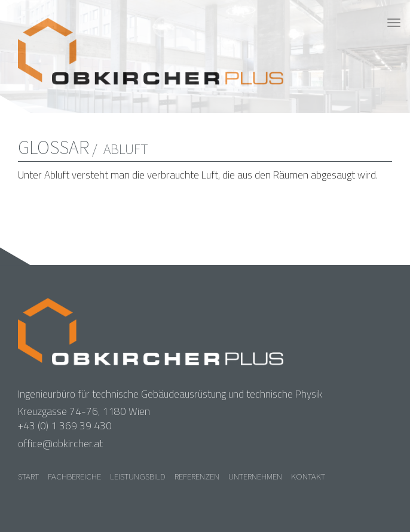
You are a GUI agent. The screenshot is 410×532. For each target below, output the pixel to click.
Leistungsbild (138, 476)
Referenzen (197, 476)
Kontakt (308, 476)
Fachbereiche (74, 476)
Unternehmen (255, 476)
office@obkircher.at (60, 444)
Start (28, 476)
